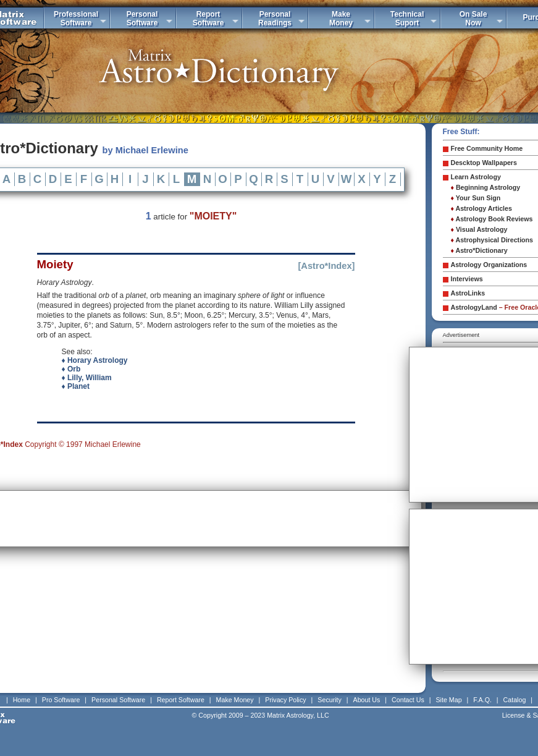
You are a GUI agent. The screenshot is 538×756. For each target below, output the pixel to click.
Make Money (235, 700)
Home (22, 700)
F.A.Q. (482, 700)
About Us (367, 700)
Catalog (515, 700)
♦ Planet (76, 386)
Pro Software (61, 700)
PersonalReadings (275, 19)
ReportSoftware (208, 19)
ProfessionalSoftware (76, 19)
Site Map (449, 700)
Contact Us (408, 700)
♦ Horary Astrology (95, 360)
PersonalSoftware (142, 19)
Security (330, 700)
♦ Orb (71, 369)
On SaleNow (473, 19)
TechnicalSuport (407, 19)
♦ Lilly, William (87, 378)
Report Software (181, 700)
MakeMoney (341, 19)
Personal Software (118, 700)
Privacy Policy (285, 700)
